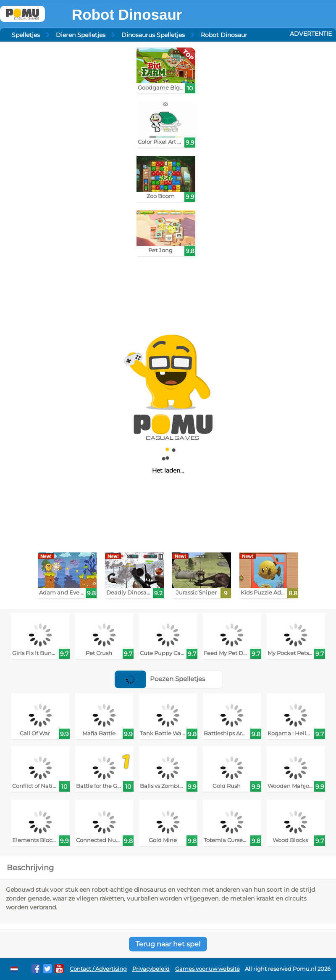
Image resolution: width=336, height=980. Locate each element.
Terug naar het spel (168, 944)
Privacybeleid (151, 969)
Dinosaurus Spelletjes (153, 35)
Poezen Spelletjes (160, 679)
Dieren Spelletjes (81, 35)
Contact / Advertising (98, 969)
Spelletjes (26, 35)
